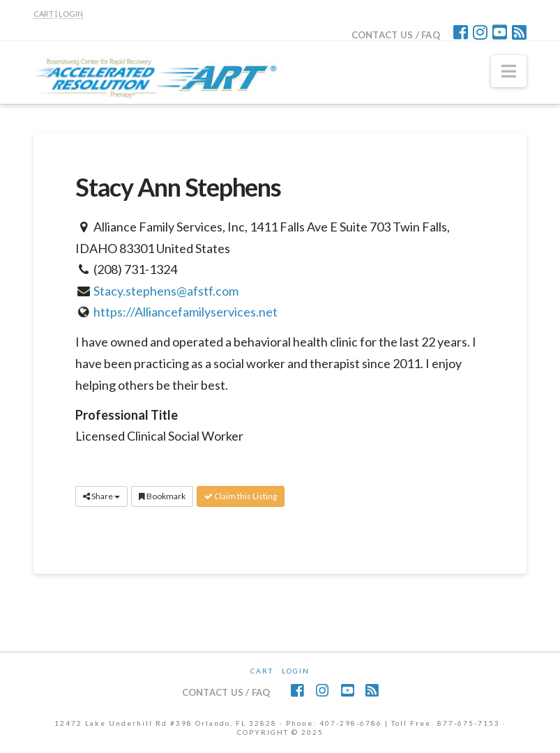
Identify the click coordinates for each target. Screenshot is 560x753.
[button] (509, 71)
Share (101, 496)
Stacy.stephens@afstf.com (166, 291)
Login (296, 671)
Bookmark (162, 496)
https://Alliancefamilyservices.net (186, 312)
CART (44, 14)
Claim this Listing (241, 496)
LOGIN (71, 14)
